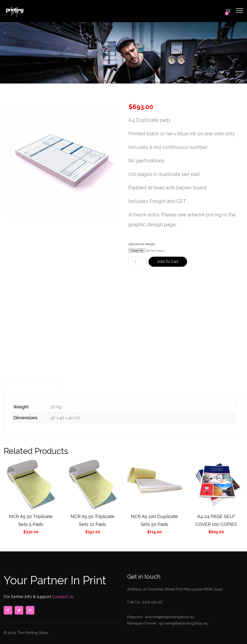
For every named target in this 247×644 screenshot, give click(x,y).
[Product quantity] (137, 262)
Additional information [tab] (31, 388)
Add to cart (168, 262)
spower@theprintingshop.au (183, 623)
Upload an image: (142, 244)
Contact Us (62, 597)
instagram (30, 610)
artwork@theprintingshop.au (169, 617)
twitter (19, 610)
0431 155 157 (152, 602)
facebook (8, 610)
